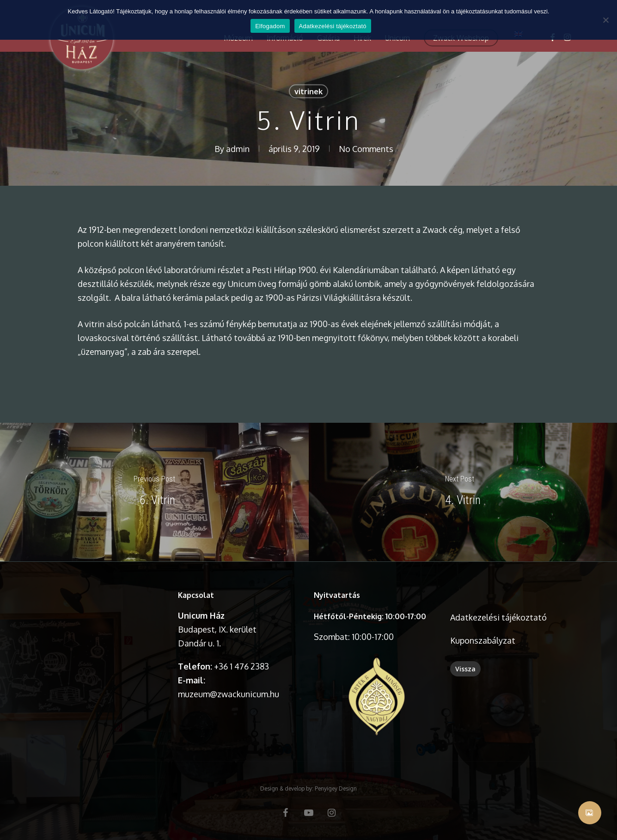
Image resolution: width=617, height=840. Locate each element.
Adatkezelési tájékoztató (498, 617)
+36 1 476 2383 (241, 666)
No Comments (366, 149)
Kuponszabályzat (483, 640)
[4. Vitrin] (463, 492)
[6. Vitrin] (154, 492)
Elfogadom (270, 26)
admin (238, 149)
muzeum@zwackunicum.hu (229, 694)
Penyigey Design (336, 788)
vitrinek (308, 91)
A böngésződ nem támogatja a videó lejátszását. (104, 619)
